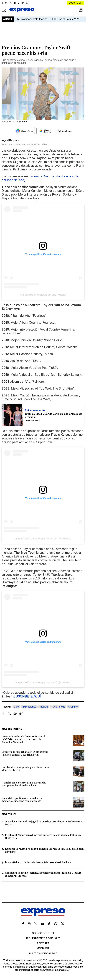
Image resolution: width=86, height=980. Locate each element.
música (44, 707)
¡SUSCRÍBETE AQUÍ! (27, 696)
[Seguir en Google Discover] (45, 131)
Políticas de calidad (43, 953)
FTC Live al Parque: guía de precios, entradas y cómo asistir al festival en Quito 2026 (43, 836)
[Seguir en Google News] (24, 131)
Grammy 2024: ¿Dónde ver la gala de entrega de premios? (54, 415)
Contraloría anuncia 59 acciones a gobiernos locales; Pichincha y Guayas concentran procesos (43, 874)
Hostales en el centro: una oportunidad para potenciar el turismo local (24, 784)
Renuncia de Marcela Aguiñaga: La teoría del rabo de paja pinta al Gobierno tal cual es (45, 850)
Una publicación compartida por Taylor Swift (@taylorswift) (43, 539)
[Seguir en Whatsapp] (64, 131)
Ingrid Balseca (10, 140)
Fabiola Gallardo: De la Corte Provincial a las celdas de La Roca (38, 862)
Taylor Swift (58, 707)
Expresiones (29, 707)
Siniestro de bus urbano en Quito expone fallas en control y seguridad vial (25, 753)
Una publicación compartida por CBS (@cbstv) (43, 295)
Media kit (43, 948)
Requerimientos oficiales (43, 938)
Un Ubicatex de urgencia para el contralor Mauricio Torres (25, 769)
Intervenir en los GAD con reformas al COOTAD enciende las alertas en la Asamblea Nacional (23, 739)
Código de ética (43, 933)
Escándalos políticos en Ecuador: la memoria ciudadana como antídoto (22, 799)
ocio (16, 707)
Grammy (73, 707)
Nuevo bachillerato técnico (32, 19)
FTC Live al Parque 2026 (66, 19)
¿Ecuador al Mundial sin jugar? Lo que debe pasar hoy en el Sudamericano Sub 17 (44, 823)
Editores (43, 943)
